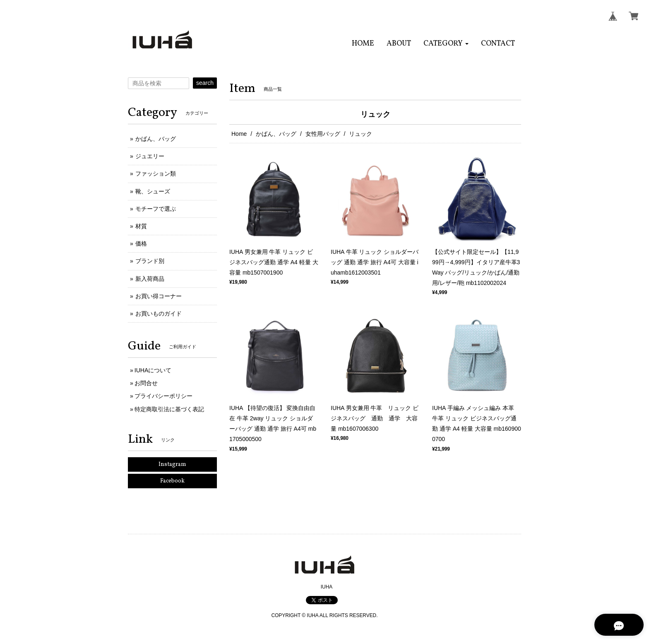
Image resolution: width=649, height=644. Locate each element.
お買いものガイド (159, 314)
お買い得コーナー (159, 296)
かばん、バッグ (276, 134)
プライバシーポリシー (163, 396)
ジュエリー (150, 156)
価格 (141, 244)
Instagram (172, 464)
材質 (141, 226)
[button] (446, 44)
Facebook (172, 481)
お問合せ (146, 383)
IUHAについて (153, 370)
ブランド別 (150, 261)
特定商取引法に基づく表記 (169, 409)
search (205, 83)
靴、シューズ (153, 191)
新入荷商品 (150, 279)
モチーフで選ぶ (156, 209)
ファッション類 (156, 174)
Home (239, 134)
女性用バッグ (323, 134)
